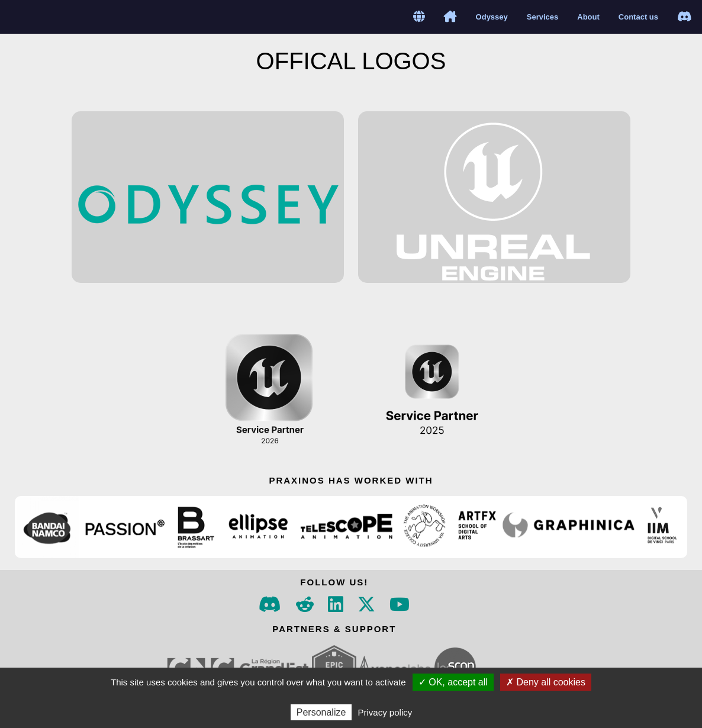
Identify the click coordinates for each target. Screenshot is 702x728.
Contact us (638, 17)
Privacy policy (385, 712)
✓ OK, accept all (453, 682)
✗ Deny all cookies (546, 682)
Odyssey (492, 17)
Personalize (321, 712)
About (588, 17)
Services (543, 17)
